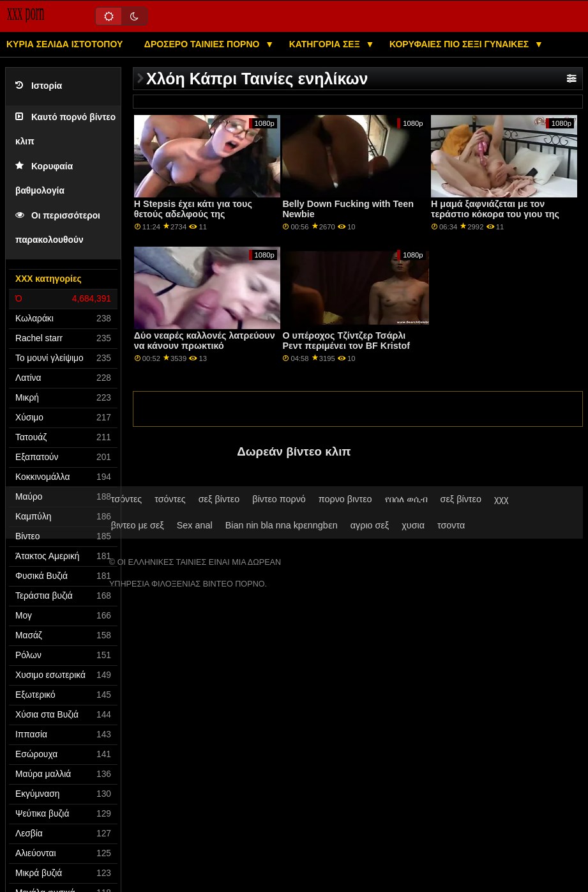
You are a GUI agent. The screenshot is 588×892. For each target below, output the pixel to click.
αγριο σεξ (370, 525)
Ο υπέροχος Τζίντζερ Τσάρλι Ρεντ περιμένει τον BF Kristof (346, 341)
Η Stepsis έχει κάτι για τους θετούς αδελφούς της (193, 209)
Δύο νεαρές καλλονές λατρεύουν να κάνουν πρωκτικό (205, 341)
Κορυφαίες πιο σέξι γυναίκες (460, 44)
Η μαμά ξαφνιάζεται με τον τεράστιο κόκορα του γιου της (495, 209)
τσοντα (451, 525)
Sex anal (195, 525)
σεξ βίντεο (219, 499)
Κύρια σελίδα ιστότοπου (64, 44)
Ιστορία (39, 86)
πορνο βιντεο (345, 499)
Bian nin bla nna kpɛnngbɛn (282, 525)
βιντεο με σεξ (138, 525)
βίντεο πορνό (279, 499)
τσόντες (127, 499)
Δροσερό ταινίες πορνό (203, 44)
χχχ (501, 499)
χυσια (413, 525)
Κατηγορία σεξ (326, 44)
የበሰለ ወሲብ (406, 499)
